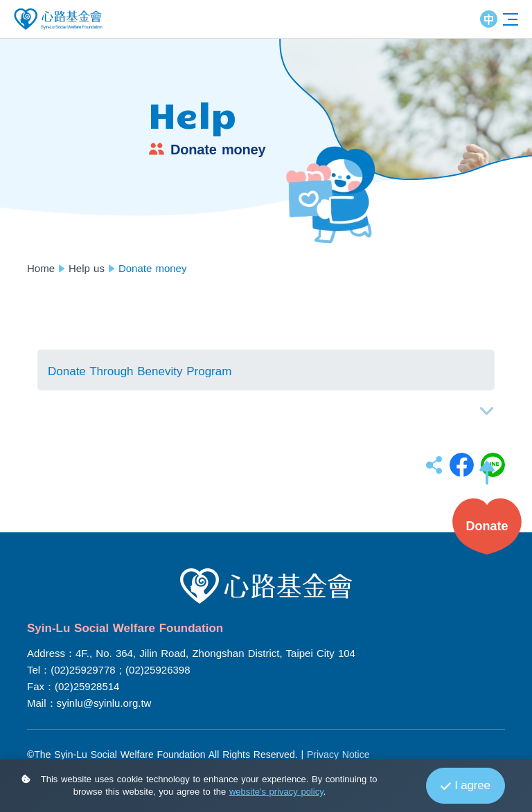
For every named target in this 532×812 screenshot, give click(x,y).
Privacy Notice (338, 755)
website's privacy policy (276, 792)
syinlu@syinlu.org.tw (104, 703)
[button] (487, 479)
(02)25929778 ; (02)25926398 (120, 670)
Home (41, 268)
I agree (465, 785)
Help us (87, 268)
